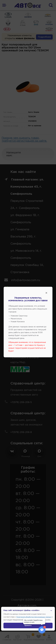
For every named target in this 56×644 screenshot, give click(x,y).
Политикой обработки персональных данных (34, 617)
